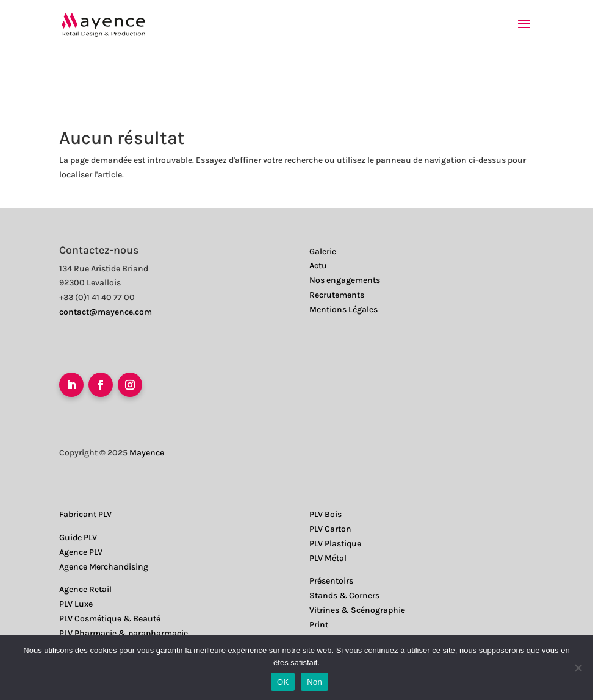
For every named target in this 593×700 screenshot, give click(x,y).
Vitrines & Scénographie (357, 610)
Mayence (147, 453)
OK (283, 682)
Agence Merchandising (104, 567)
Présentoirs (331, 581)
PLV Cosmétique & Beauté (110, 619)
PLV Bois (325, 514)
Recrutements (337, 295)
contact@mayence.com (106, 312)
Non (314, 682)
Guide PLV (78, 537)
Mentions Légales (343, 309)
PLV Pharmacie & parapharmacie (124, 633)
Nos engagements (345, 280)
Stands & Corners (344, 595)
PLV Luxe (76, 604)
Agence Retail (85, 589)
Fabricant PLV (85, 514)
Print (319, 625)
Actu (318, 266)
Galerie (323, 252)
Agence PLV (81, 552)
